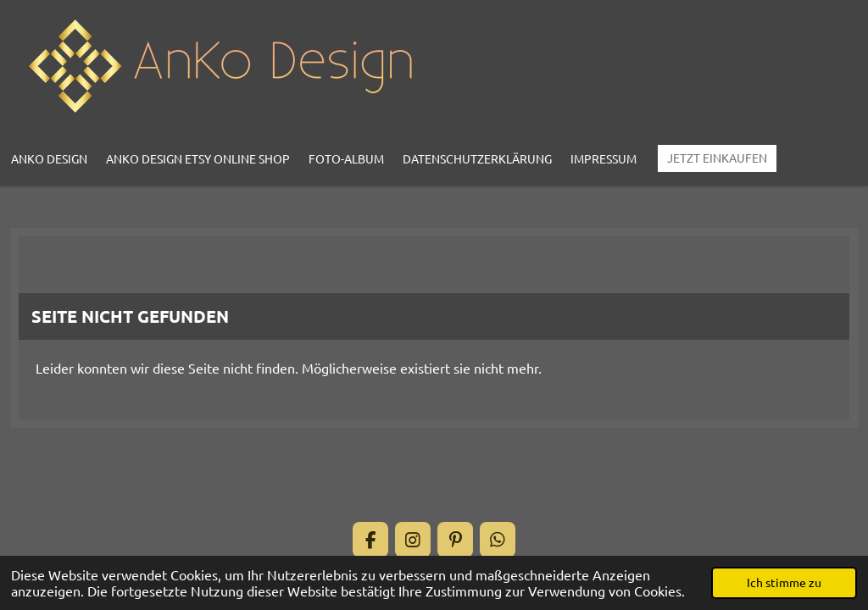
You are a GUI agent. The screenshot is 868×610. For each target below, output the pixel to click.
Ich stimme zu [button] (784, 582)
